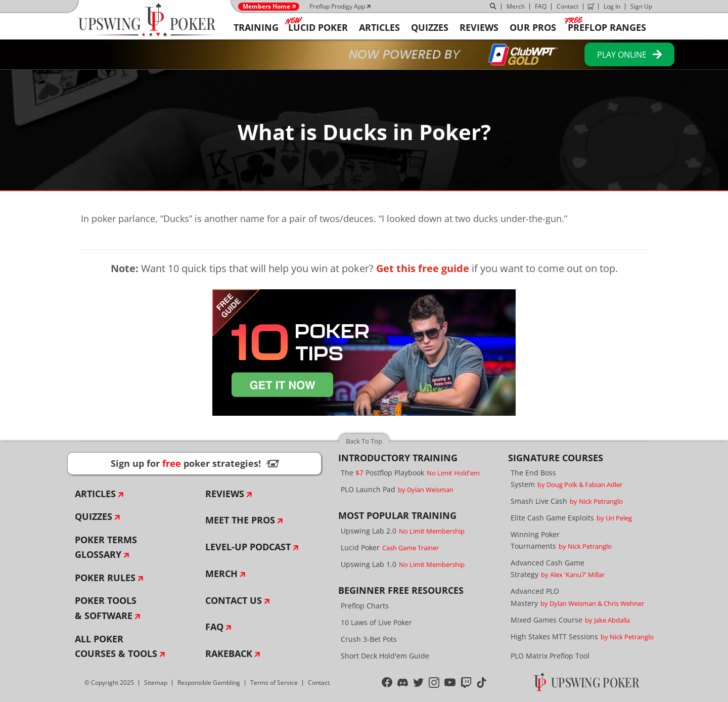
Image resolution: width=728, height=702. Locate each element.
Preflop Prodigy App (337, 6)
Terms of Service (274, 683)
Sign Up (641, 6)
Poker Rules (105, 578)
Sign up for (195, 463)
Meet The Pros (240, 520)
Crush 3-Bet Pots (369, 639)
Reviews (225, 494)
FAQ (541, 6)
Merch (516, 6)
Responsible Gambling (209, 683)
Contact (567, 6)
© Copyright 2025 (109, 683)
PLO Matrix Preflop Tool (550, 656)
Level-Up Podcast (248, 547)
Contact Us (234, 600)
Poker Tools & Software (106, 608)
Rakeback (229, 653)
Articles (95, 494)
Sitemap (156, 683)
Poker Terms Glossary (106, 547)
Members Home (266, 7)
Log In (612, 6)
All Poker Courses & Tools (116, 646)
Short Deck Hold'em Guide (385, 656)
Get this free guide (423, 268)
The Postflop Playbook (410, 473)
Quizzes (94, 516)
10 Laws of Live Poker (376, 622)
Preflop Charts (365, 606)
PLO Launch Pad (397, 489)
